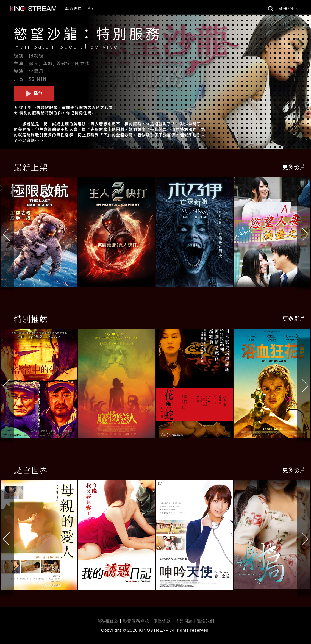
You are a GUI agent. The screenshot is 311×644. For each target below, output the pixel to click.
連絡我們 (206, 621)
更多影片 (294, 167)
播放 (34, 93)
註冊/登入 (289, 8)
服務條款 (163, 621)
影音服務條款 (136, 621)
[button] (304, 234)
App (92, 8)
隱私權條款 (108, 621)
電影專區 (74, 8)
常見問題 (184, 621)
